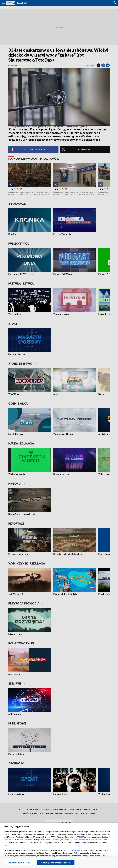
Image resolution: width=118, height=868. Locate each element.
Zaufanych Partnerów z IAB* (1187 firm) (72, 837)
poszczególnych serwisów (72, 850)
